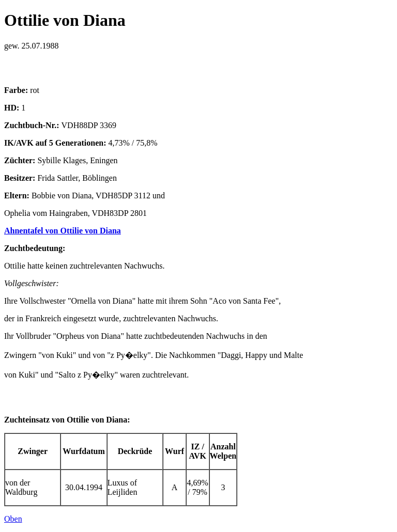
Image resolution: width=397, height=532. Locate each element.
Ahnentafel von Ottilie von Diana (63, 231)
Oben (13, 519)
